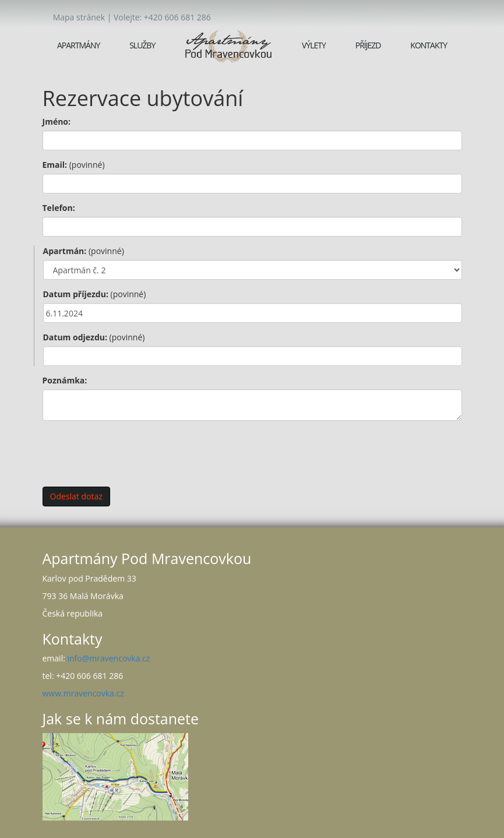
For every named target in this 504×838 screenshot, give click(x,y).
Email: (74, 165)
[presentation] (131, 452)
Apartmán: (84, 251)
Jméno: (57, 122)
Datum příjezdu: (95, 294)
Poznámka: (65, 380)
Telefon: (59, 208)
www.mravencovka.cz (83, 693)
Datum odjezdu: (94, 337)
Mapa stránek (79, 17)
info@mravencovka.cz (108, 658)
